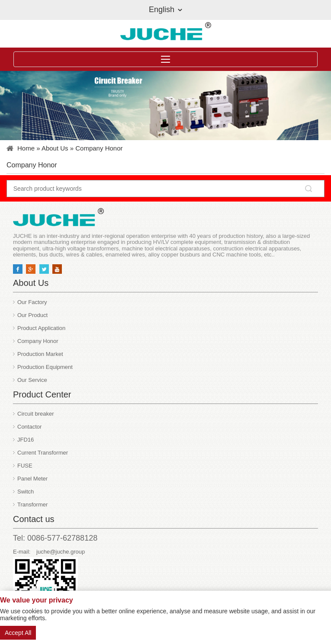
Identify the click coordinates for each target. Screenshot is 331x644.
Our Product (32, 315)
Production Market (40, 354)
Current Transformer (43, 453)
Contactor (29, 427)
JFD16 (26, 440)
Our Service (32, 380)
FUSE (25, 466)
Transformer (32, 505)
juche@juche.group (61, 552)
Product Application (41, 328)
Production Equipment (45, 367)
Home (26, 148)
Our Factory (32, 302)
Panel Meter (32, 479)
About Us (55, 148)
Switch (26, 492)
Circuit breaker (36, 414)
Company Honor (99, 148)
